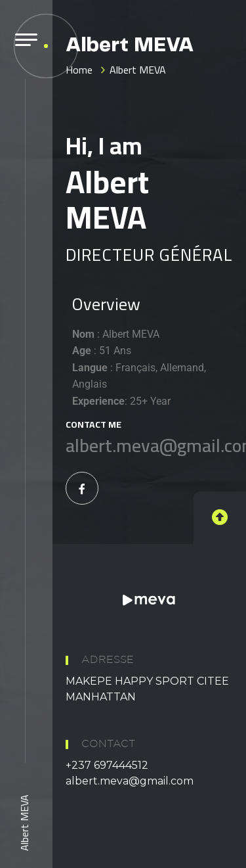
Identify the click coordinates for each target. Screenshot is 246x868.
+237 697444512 (107, 765)
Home (79, 70)
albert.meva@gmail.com (130, 781)
